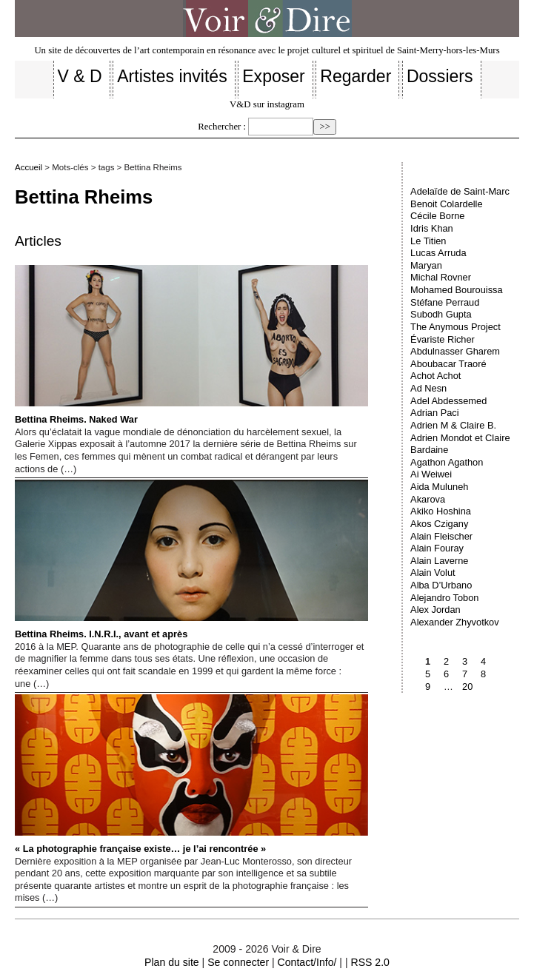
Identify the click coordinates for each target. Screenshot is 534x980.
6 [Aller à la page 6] (446, 674)
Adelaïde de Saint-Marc (460, 191)
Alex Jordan (435, 610)
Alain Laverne (439, 561)
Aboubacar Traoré (448, 364)
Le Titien (428, 241)
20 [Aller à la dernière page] (467, 687)
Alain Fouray (437, 548)
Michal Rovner (441, 277)
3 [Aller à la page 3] (465, 661)
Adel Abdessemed (448, 401)
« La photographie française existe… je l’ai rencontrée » (191, 774)
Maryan (426, 265)
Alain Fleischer (441, 536)
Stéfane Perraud (445, 302)
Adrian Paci (434, 413)
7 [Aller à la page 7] (465, 674)
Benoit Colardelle (446, 204)
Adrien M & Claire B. (453, 425)
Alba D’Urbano (441, 585)
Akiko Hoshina (441, 511)
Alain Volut (433, 573)
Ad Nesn (428, 388)
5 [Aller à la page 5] (428, 674)
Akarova (428, 499)
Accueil (29, 167)
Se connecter (238, 962)
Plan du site (172, 962)
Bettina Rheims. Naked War (191, 345)
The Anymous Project (455, 327)
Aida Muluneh (439, 487)
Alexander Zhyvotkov (455, 622)
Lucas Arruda (438, 253)
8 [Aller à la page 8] (483, 674)
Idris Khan (432, 228)
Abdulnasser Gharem (455, 351)
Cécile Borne (437, 216)
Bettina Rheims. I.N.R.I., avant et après (191, 560)
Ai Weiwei (431, 474)
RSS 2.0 (370, 962)
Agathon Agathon (447, 462)
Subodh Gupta (441, 314)
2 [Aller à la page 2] (446, 661)
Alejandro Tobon (444, 598)
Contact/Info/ (307, 962)
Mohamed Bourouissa (456, 290)
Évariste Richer (443, 339)
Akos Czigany (439, 524)
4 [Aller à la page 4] (483, 661)
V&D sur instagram (267, 104)
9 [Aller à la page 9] (428, 687)
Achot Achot (435, 376)
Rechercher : (222, 127)
